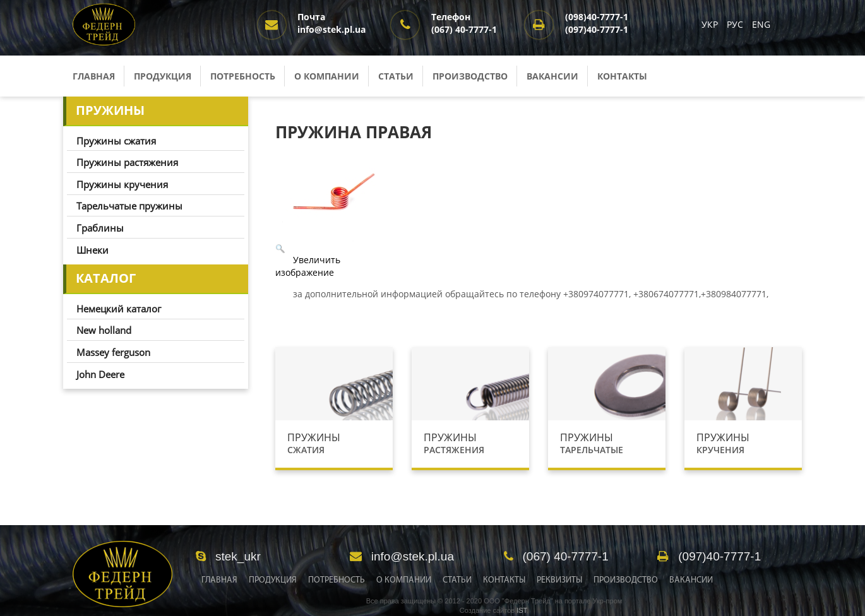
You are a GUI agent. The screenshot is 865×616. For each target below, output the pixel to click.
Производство (470, 76)
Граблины (100, 228)
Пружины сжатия (116, 141)
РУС (736, 24)
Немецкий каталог (119, 309)
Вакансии (552, 76)
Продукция (163, 76)
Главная (94, 76)
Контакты (622, 76)
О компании (327, 76)
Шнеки (92, 250)
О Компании (404, 580)
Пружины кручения (122, 184)
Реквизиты (559, 580)
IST (522, 610)
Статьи (396, 76)
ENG (761, 24)
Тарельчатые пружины (129, 206)
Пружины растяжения (127, 162)
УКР (711, 24)
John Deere (100, 374)
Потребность (243, 76)
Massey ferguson (113, 352)
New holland (104, 330)
